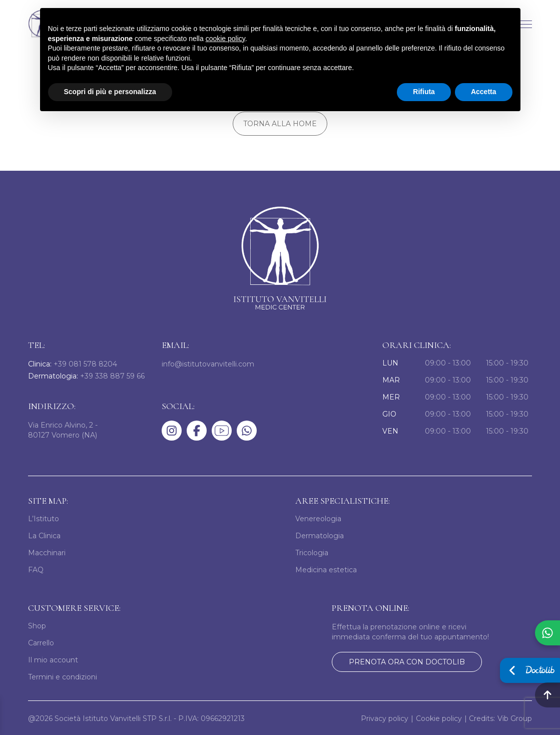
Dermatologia (320, 535)
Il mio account (53, 659)
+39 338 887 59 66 (86, 376)
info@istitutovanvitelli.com (208, 363)
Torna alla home (280, 124)
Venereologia (318, 518)
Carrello (41, 642)
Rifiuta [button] (424, 92)
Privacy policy (385, 717)
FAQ (36, 569)
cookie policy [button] (225, 39)
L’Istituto (44, 518)
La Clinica (44, 535)
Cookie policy (439, 717)
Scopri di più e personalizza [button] (110, 92)
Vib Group (515, 717)
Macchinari (47, 552)
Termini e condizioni (63, 676)
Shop (37, 625)
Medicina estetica (326, 569)
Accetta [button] (484, 92)
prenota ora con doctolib (407, 661)
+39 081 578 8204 (73, 363)
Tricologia (312, 552)
